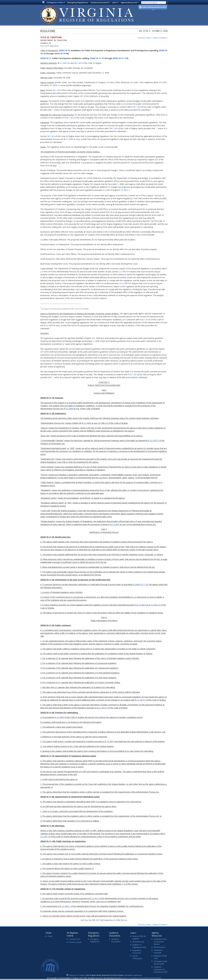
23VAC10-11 (46, 58)
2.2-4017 (95, 898)
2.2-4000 (70, 139)
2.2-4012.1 (125, 190)
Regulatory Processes (137, 952)
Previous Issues (75, 942)
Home (50, 936)
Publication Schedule (158, 951)
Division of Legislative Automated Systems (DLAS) (141, 978)
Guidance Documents (100, 3)
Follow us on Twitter (77, 975)
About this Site (138, 942)
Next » (149, 38)
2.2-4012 (102, 708)
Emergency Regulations (78, 3)
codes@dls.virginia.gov (133, 975)
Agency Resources (129, 3)
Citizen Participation (137, 957)
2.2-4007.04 (45, 272)
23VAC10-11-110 (120, 58)
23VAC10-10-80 (61, 53)
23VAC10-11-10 (97, 58)
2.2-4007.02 (65, 63)
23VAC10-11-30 (141, 584)
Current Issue (74, 939)
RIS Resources (160, 947)
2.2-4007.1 (66, 906)
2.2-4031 (116, 524)
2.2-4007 (60, 717)
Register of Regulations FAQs (139, 946)
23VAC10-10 (64, 50)
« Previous (141, 38)
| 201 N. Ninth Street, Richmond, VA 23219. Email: (104, 975)
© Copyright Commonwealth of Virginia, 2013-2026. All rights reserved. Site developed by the (104, 978)
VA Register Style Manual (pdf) (160, 963)
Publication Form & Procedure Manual (160, 942)
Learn (114, 3)
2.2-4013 (155, 605)
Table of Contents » (160, 38)
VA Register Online (55, 3)
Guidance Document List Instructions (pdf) (161, 969)
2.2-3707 (153, 440)
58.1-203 (78, 63)
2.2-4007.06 (143, 605)
